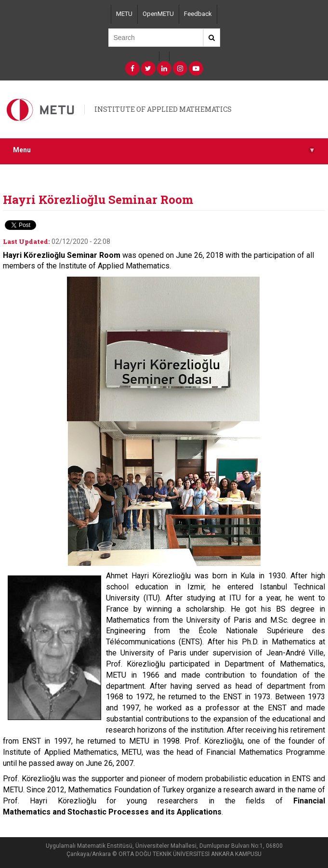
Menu (164, 150)
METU (124, 14)
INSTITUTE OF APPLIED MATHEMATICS (163, 109)
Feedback (198, 14)
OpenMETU (158, 14)
